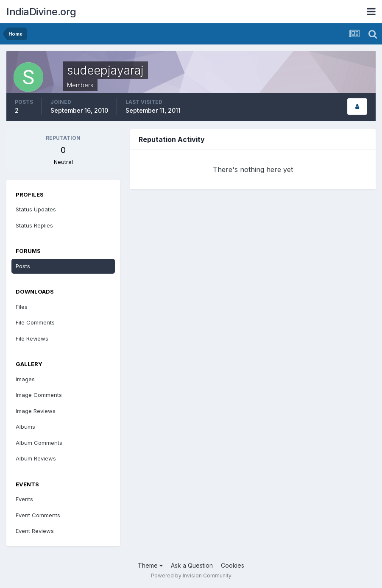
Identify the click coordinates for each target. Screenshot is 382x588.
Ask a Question (192, 565)
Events (24, 499)
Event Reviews (35, 531)
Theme (150, 565)
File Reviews (32, 338)
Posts (23, 266)
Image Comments (39, 395)
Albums (25, 427)
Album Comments (39, 443)
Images (25, 379)
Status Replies (34, 225)
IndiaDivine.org (41, 12)
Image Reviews (36, 411)
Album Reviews (36, 458)
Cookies (233, 565)
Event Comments (38, 515)
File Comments (35, 322)
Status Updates (36, 209)
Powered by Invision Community (191, 576)
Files (22, 307)
